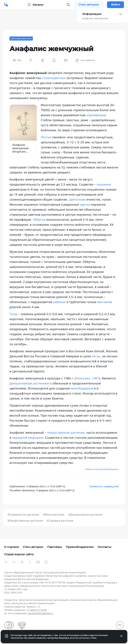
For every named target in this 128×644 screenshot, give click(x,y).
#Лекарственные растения (25, 521)
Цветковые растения (21, 38)
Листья (46, 137)
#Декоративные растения (85, 515)
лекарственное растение (66, 433)
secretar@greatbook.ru (40, 613)
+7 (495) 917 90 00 (37, 610)
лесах (96, 356)
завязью (59, 302)
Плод (13, 314)
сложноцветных (54, 78)
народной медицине (28, 438)
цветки (85, 204)
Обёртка (39, 220)
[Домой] (6, 5)
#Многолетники (54, 515)
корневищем (96, 115)
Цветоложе (77, 199)
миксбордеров (82, 388)
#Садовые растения (60, 521)
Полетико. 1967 (87, 378)
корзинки (104, 184)
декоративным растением (29, 383)
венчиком (105, 302)
